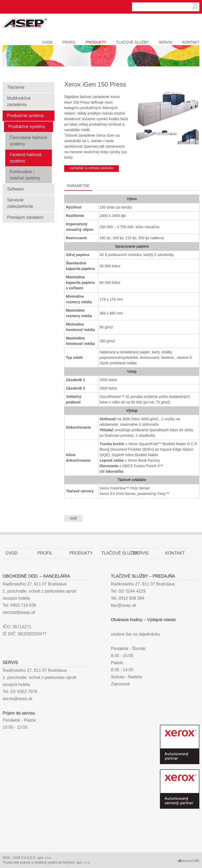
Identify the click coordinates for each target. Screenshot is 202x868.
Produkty (96, 42)
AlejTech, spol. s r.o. (77, 862)
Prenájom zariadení (25, 217)
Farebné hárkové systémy (26, 158)
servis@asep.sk (17, 699)
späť (73, 518)
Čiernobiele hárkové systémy (28, 141)
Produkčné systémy (26, 116)
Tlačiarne (16, 87)
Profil (69, 42)
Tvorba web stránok (16, 862)
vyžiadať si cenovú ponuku (92, 168)
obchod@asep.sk (19, 612)
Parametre (78, 186)
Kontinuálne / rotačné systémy (25, 175)
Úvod (47, 42)
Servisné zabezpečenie (20, 203)
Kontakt (191, 42)
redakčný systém (46, 862)
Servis (166, 42)
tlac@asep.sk (123, 605)
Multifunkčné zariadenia (19, 101)
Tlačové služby (133, 42)
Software (15, 189)
